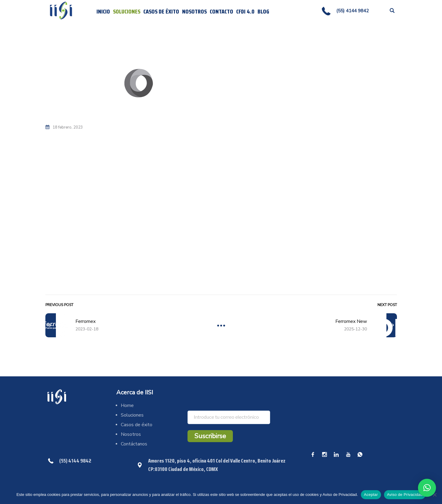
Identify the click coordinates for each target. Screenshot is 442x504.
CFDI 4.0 (245, 11)
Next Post (387, 305)
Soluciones (127, 11)
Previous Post (59, 305)
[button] (427, 488)
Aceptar (371, 495)
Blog (263, 11)
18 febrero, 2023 (68, 127)
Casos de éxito (161, 11)
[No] (434, 495)
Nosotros (194, 11)
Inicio (103, 11)
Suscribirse (210, 436)
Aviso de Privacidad (405, 495)
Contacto (221, 11)
